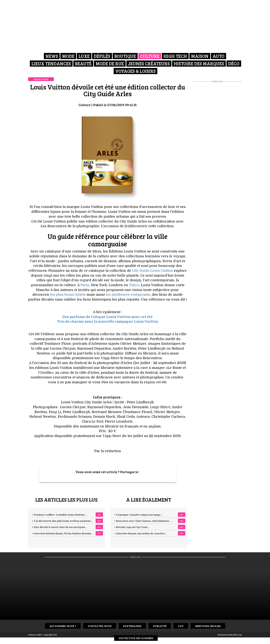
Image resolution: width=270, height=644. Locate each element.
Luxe (84, 56)
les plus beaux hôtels (68, 295)
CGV (181, 626)
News (52, 56)
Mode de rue (110, 64)
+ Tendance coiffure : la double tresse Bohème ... (59, 515)
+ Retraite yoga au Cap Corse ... (132, 527)
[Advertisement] (217, 139)
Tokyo (134, 285)
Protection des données (136, 638)
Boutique (125, 56)
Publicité (160, 626)
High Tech (175, 56)
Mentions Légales (208, 626)
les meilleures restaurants (128, 295)
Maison (200, 56)
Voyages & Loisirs (135, 71)
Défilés (102, 56)
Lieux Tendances (51, 64)
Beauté (83, 64)
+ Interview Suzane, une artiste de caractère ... (141, 534)
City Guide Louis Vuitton (152, 271)
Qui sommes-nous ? (63, 626)
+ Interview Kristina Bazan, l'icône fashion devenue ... (63, 534)
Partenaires (132, 626)
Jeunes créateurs (149, 64)
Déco (234, 64)
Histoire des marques (199, 64)
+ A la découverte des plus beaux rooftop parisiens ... (62, 521)
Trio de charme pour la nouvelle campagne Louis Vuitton (108, 322)
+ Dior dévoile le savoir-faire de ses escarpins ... (60, 527)
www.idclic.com (235, 635)
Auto (219, 56)
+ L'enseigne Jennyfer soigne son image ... (138, 515)
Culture (150, 56)
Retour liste (41, 79)
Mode (68, 56)
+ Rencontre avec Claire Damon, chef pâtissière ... (143, 521)
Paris (85, 285)
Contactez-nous (100, 626)
